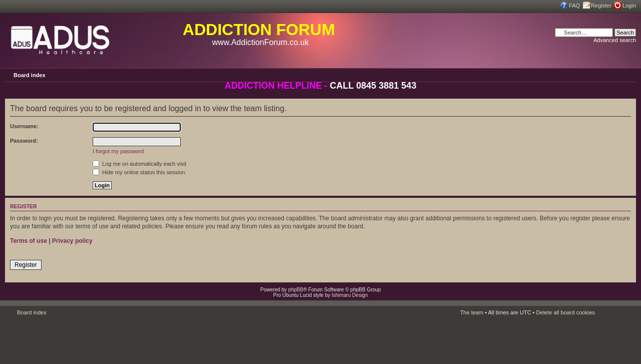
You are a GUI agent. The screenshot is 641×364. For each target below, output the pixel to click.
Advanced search (615, 40)
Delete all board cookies (566, 312)
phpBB (295, 290)
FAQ (574, 6)
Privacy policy (72, 241)
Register (601, 6)
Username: (24, 126)
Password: (24, 141)
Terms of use (29, 241)
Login (629, 6)
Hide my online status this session (139, 172)
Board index (30, 75)
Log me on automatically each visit (139, 164)
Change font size (628, 75)
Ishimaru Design (350, 295)
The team (472, 312)
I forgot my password (118, 151)
